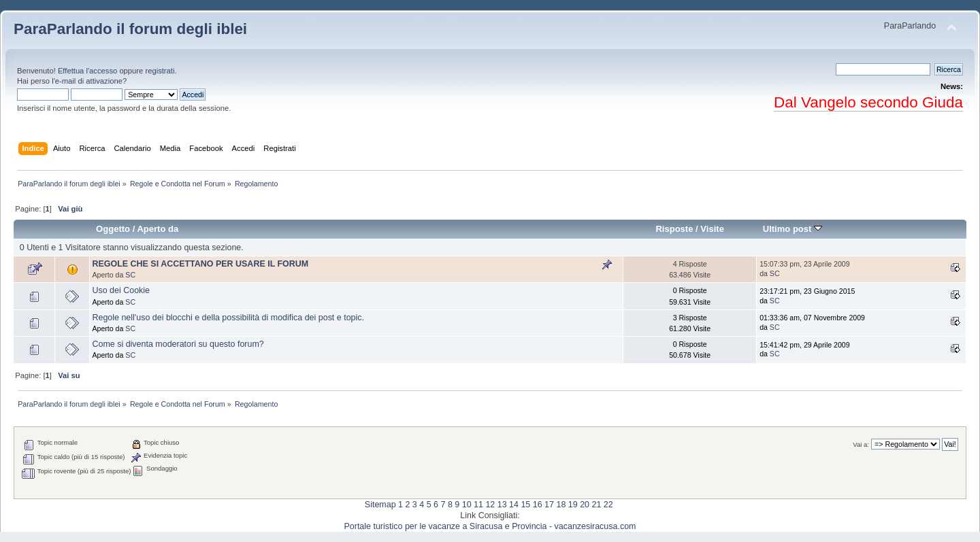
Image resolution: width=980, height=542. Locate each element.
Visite (712, 229)
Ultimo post (793, 229)
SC (130, 275)
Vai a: (861, 444)
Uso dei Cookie (121, 290)
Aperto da (158, 229)
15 (525, 505)
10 (467, 505)
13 (502, 505)
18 (561, 505)
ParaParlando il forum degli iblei (130, 29)
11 (478, 505)
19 (573, 505)
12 (490, 505)
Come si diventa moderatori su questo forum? (178, 344)
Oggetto (113, 229)
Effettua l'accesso (87, 71)
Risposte (674, 229)
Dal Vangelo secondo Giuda (868, 102)
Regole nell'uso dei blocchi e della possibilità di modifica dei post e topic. (228, 318)
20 (585, 505)
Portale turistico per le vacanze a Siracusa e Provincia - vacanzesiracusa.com (490, 526)
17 (549, 505)
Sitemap (380, 505)
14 (514, 505)
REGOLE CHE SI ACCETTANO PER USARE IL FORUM (200, 264)
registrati (160, 71)
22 (608, 505)
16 (538, 505)
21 (596, 505)
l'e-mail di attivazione (87, 81)
